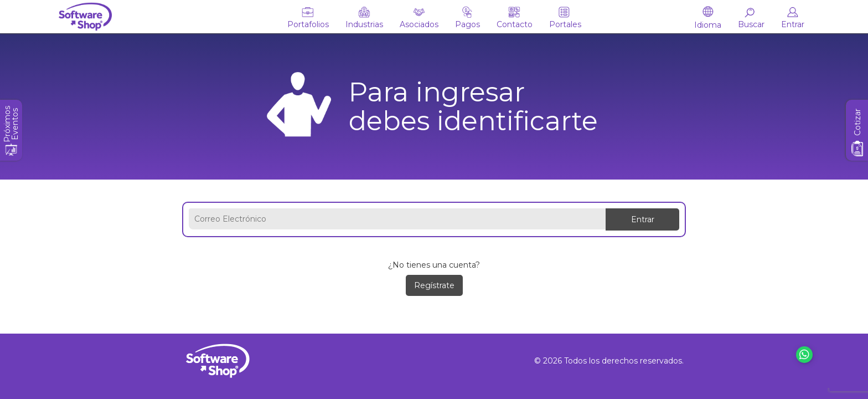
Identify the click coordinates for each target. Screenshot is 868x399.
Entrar (643, 219)
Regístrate (434, 285)
